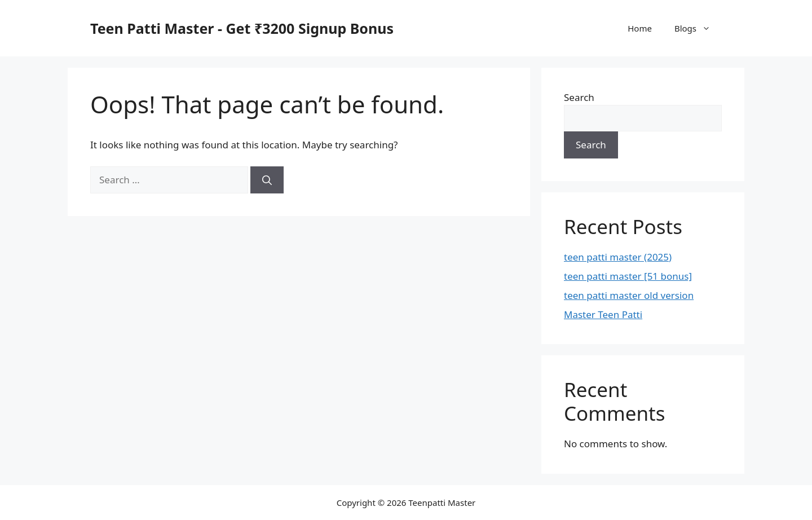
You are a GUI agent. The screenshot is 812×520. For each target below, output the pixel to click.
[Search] (267, 180)
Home (640, 28)
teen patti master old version (629, 295)
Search (579, 97)
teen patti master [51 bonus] (628, 276)
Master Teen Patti (603, 314)
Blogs (698, 28)
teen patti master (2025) (618, 257)
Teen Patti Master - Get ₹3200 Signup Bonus (242, 28)
